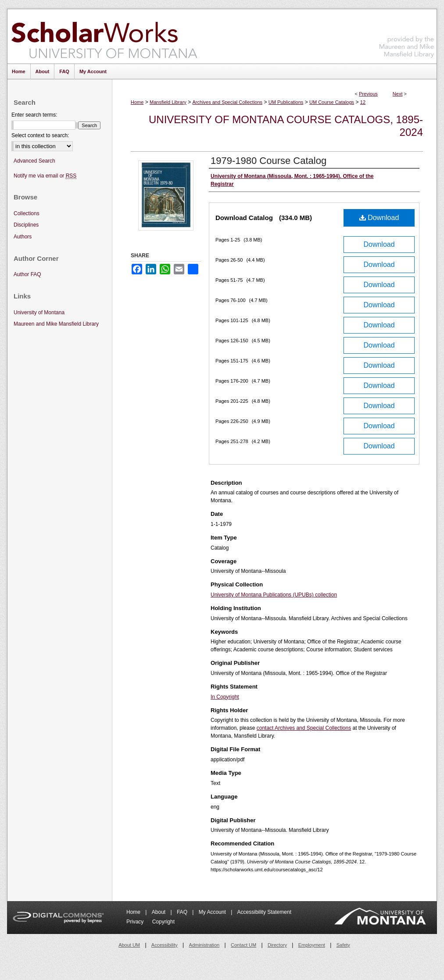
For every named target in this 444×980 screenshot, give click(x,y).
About (159, 912)
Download (379, 218)
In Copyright (225, 697)
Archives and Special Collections (228, 102)
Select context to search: (40, 135)
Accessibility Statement (264, 912)
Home (137, 102)
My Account (213, 912)
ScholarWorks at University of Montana (104, 36)
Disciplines (26, 225)
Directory (277, 945)
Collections (27, 213)
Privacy (136, 922)
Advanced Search (34, 161)
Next (398, 94)
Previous (368, 94)
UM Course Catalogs (332, 102)
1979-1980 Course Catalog (269, 161)
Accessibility (165, 945)
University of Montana (39, 312)
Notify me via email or (45, 176)
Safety (343, 945)
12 (363, 102)
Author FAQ (27, 274)
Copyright (163, 922)
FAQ (183, 912)
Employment (312, 945)
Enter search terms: (34, 115)
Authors (23, 237)
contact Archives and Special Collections (304, 728)
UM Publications (286, 102)
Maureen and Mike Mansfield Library (407, 35)
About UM (129, 945)
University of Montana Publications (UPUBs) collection (274, 595)
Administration (204, 945)
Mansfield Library (168, 102)
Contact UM (243, 945)
